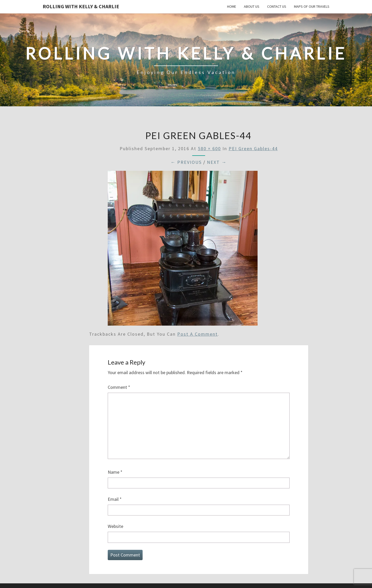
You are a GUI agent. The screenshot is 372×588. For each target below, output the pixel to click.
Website (115, 526)
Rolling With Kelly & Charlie (81, 6)
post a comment (197, 334)
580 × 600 (209, 148)
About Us (252, 6)
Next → (217, 162)
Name (115, 472)
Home (232, 6)
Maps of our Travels (312, 6)
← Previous (186, 162)
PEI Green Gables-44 (253, 148)
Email (115, 499)
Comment (119, 387)
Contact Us (277, 6)
